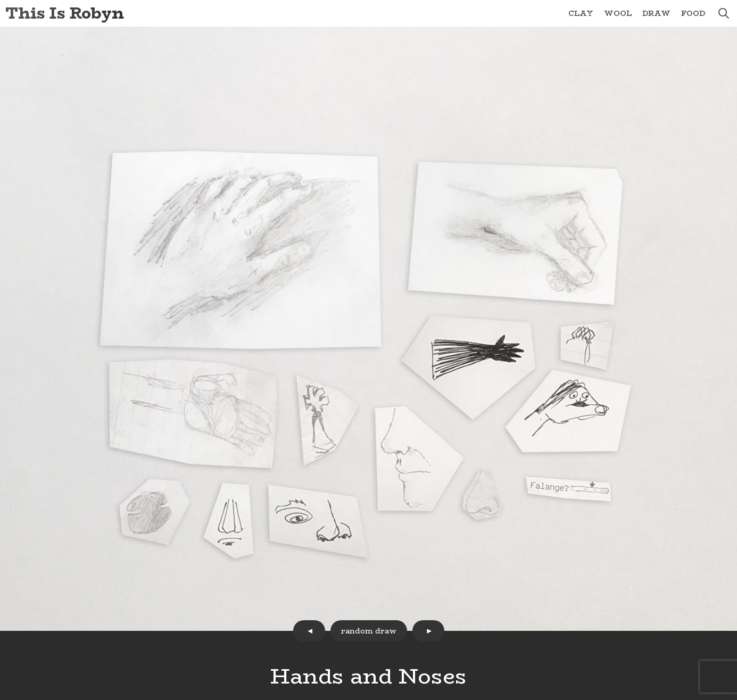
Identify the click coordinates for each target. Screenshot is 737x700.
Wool (618, 13)
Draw (656, 13)
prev (309, 631)
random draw (369, 631)
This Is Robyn (65, 13)
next (428, 631)
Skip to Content (0, 0)
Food (693, 13)
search (724, 13)
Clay (581, 13)
